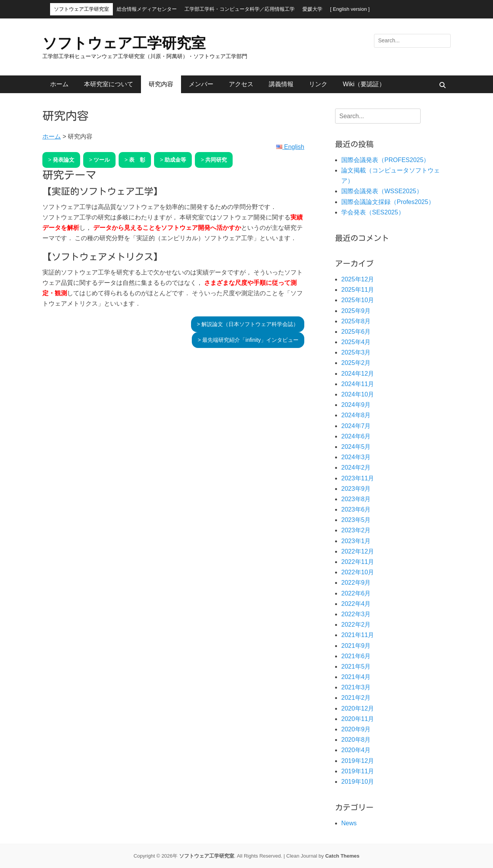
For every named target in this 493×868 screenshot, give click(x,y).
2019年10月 (358, 782)
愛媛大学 (312, 9)
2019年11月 (358, 771)
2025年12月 (358, 279)
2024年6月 (356, 436)
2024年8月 (356, 415)
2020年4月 (356, 750)
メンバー (201, 84)
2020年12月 (358, 708)
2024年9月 (356, 405)
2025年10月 (358, 300)
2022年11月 (358, 562)
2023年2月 (356, 530)
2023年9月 (356, 489)
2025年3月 (356, 352)
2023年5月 (356, 520)
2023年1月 (356, 541)
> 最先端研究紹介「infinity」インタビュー (248, 340)
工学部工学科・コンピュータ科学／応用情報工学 (240, 9)
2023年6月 (356, 509)
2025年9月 (356, 311)
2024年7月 (356, 426)
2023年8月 (356, 499)
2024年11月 (358, 384)
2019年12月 (358, 761)
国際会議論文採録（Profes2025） (388, 202)
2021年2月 (356, 698)
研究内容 (161, 84)
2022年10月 (358, 572)
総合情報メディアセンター (147, 9)
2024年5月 (356, 447)
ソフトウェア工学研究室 (81, 9)
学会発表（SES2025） (373, 212)
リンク (318, 84)
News (349, 823)
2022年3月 (356, 614)
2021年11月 (358, 635)
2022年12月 (358, 551)
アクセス (241, 84)
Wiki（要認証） (364, 84)
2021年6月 (356, 656)
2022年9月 (356, 583)
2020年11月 (358, 719)
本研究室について (109, 84)
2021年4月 (356, 677)
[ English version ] (350, 9)
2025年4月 (356, 342)
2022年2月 (356, 625)
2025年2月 (356, 363)
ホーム (59, 84)
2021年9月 (356, 646)
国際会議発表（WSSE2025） (382, 191)
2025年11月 (358, 290)
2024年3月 (356, 457)
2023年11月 (358, 478)
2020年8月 (356, 740)
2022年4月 (356, 604)
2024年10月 (358, 394)
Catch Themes (342, 856)
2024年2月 (356, 467)
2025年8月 (356, 321)
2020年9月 (356, 729)
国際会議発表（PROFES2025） (385, 160)
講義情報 (281, 84)
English (290, 147)
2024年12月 (358, 374)
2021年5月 (356, 666)
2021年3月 (356, 687)
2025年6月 (356, 332)
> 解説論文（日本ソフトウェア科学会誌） (248, 324)
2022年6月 (356, 593)
